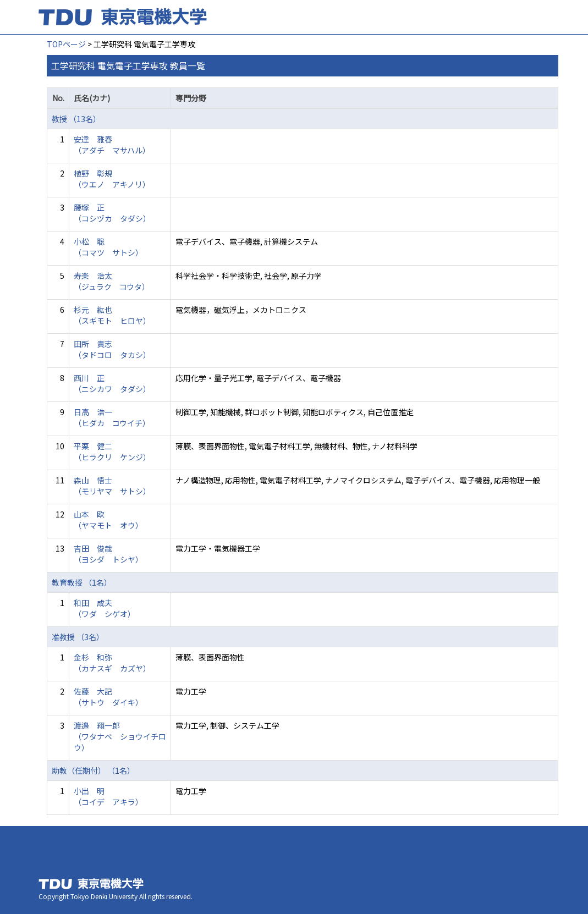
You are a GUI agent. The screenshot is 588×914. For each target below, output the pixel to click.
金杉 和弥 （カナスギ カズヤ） (112, 663)
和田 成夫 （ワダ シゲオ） (105, 608)
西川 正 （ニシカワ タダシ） (112, 383)
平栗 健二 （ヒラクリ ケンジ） (112, 452)
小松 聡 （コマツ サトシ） (108, 247)
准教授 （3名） (78, 637)
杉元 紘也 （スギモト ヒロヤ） (112, 315)
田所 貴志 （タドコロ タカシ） (112, 349)
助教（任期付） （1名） (93, 770)
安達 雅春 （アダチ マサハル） (112, 145)
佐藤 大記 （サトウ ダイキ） (108, 697)
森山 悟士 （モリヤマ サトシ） (112, 486)
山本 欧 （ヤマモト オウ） (108, 520)
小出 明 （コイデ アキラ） (108, 796)
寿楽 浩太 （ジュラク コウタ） (112, 281)
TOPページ (66, 44)
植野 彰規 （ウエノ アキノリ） (112, 179)
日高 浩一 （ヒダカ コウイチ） (112, 417)
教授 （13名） (76, 119)
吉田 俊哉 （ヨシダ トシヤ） (108, 554)
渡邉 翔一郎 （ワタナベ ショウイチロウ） (120, 736)
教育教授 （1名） (82, 582)
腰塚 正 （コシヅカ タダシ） (112, 213)
